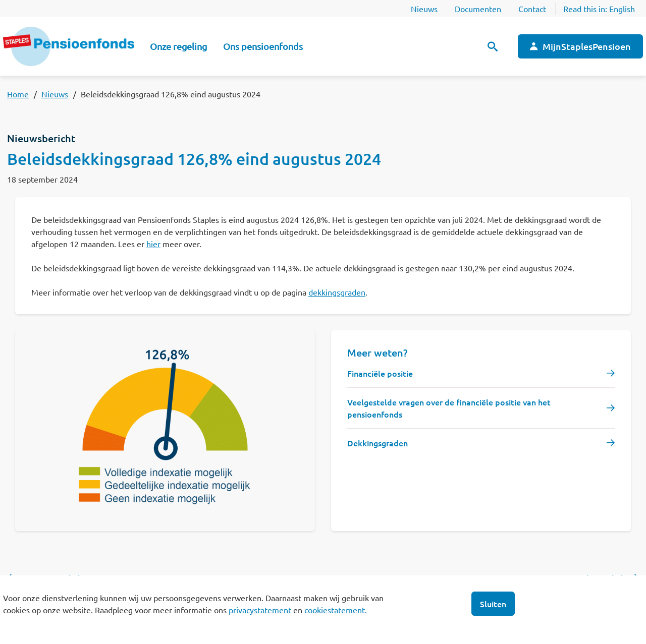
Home (18, 94)
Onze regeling (178, 46)
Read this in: (599, 9)
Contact (532, 9)
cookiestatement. (336, 610)
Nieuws (424, 9)
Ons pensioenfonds (263, 46)
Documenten (478, 9)
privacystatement (260, 610)
